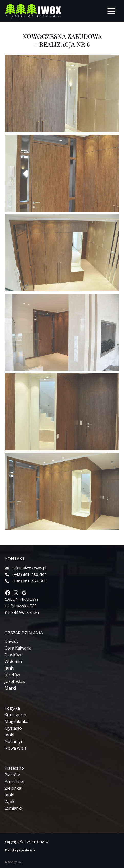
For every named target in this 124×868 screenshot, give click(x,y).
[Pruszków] (14, 781)
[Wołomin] (13, 661)
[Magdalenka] (17, 721)
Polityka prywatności (20, 850)
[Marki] (10, 688)
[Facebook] (8, 593)
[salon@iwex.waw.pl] (26, 568)
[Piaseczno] (14, 768)
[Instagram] (16, 593)
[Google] (24, 593)
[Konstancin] (15, 715)
